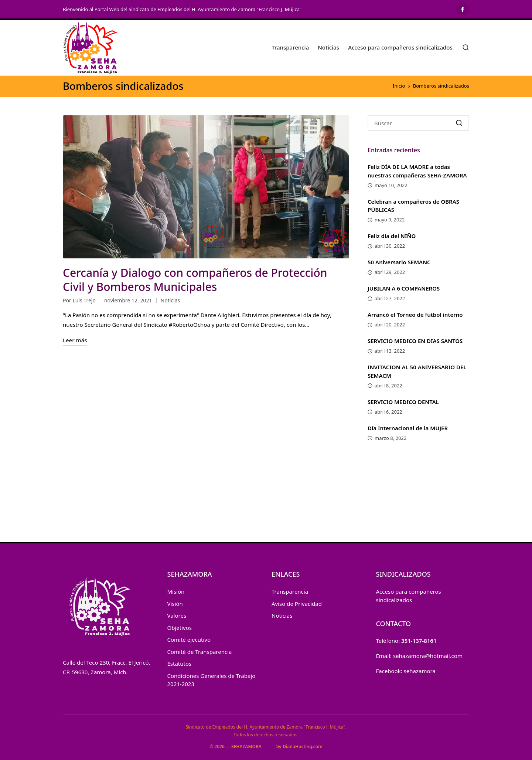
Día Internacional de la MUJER (408, 428)
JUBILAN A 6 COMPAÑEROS (404, 288)
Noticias (170, 300)
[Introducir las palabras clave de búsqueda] (418, 123)
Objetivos (180, 628)
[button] (459, 123)
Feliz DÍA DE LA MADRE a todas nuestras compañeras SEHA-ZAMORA (417, 171)
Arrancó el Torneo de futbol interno (415, 315)
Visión (175, 604)
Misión (176, 591)
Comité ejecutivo (189, 639)
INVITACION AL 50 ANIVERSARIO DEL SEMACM (417, 371)
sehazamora (420, 671)
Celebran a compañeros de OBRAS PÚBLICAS (413, 206)
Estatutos (180, 664)
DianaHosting (297, 747)
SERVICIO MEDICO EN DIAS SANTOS (415, 341)
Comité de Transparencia (200, 652)
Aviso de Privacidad (297, 604)
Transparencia (290, 591)
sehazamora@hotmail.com (428, 656)
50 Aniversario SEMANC (399, 262)
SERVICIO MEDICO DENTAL (403, 402)
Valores (177, 615)
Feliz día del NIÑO (392, 236)
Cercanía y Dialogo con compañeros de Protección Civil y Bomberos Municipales (195, 280)
